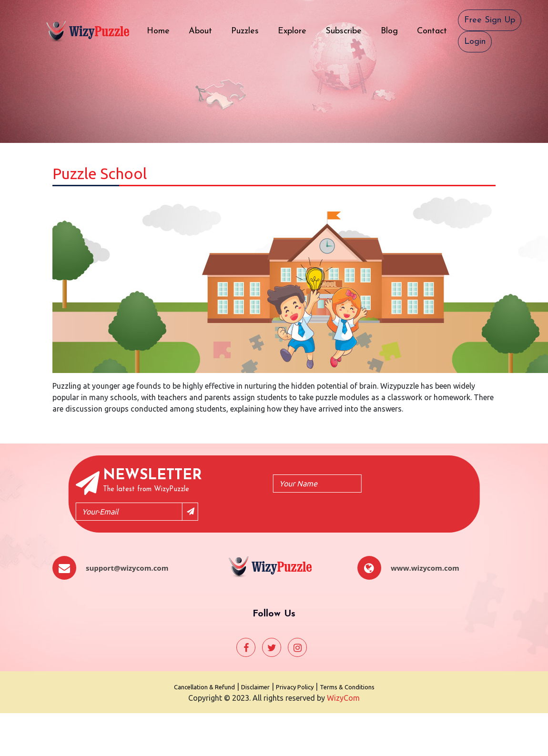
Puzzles (250, 30)
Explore (297, 30)
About (205, 30)
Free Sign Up (490, 20)
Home (163, 30)
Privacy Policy (295, 687)
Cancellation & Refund (204, 687)
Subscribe (348, 30)
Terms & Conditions (347, 687)
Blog (394, 30)
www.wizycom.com (425, 568)
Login (475, 42)
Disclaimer (255, 687)
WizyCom (343, 698)
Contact (437, 30)
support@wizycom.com (127, 568)
